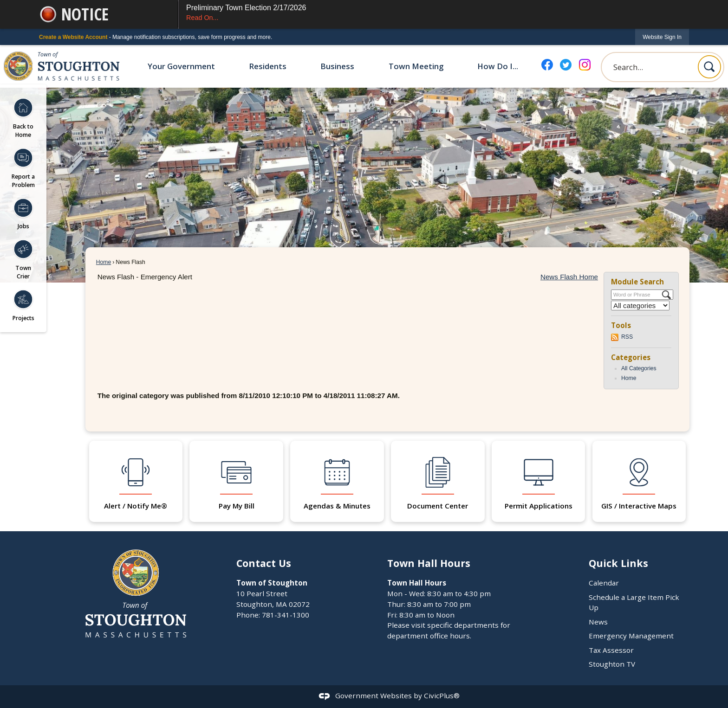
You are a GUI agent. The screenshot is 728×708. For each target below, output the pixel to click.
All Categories (639, 368)
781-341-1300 (286, 615)
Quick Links (618, 563)
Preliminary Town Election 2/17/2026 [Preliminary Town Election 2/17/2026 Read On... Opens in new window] (434, 13)
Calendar (604, 583)
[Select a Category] (640, 306)
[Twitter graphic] (566, 65)
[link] (662, 37)
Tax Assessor (611, 650)
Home (104, 262)
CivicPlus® (442, 695)
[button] (709, 67)
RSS (627, 337)
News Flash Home (569, 277)
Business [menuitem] (337, 66)
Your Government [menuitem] (181, 66)
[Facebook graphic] (547, 65)
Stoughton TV (612, 664)
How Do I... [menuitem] (498, 66)
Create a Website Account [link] (73, 37)
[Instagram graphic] (585, 65)
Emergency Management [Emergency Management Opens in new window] (631, 636)
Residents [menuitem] (268, 66)
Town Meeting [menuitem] (416, 66)
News (598, 622)
